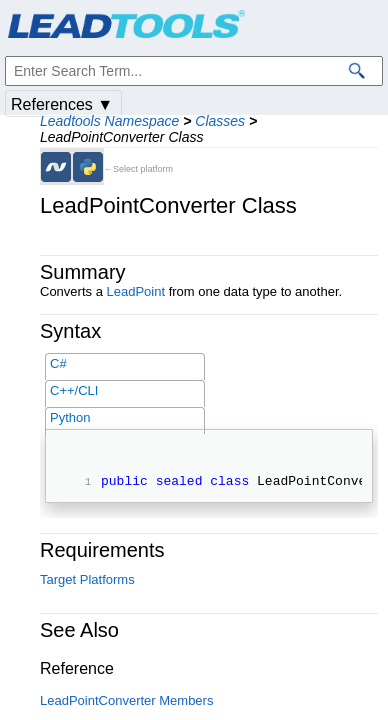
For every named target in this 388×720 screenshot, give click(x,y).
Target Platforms (87, 582)
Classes (220, 121)
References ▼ (62, 104)
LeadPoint (135, 291)
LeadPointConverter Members (126, 703)
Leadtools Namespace (109, 121)
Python (70, 417)
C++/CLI (74, 390)
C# (58, 363)
